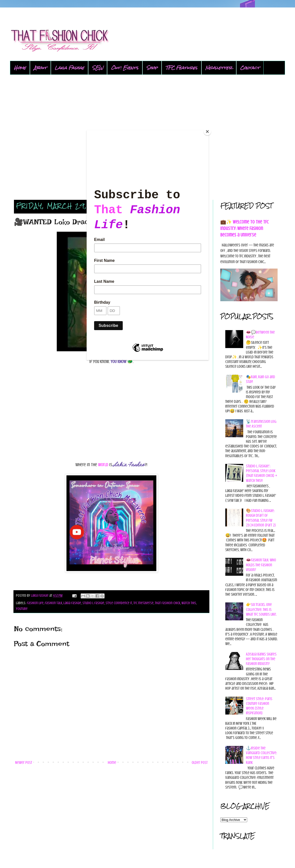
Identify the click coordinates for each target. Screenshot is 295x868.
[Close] (207, 132)
